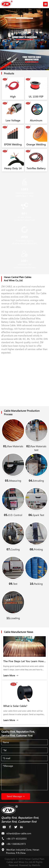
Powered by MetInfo (30, 865)
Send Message (16, 796)
